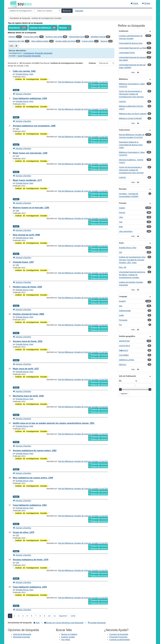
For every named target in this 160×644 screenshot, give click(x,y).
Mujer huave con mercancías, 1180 (30, 153)
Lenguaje (123, 296)
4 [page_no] (23, 616)
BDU (13, 4)
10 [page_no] (49, 616)
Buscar (67, 11)
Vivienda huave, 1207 (23, 262)
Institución (124, 31)
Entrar (146, 3)
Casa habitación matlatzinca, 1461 (30, 505)
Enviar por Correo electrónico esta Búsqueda (64, 623)
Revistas (63, 28)
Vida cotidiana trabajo (40, 41)
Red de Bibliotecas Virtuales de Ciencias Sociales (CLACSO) (83, 82)
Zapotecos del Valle (16, 41)
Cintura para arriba (31, 37)
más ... (13, 46)
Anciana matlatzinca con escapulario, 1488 (34, 126)
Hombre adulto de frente (65, 41)
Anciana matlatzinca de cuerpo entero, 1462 (35, 451)
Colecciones (124, 130)
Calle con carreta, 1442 (24, 71)
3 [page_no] (19, 616)
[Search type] (48, 11)
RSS (37, 623)
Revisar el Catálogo (69, 634)
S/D (18, 129)
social (20, 56)
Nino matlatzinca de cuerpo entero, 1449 (33, 478)
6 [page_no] (32, 616)
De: (121, 381)
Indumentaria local (76, 37)
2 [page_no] (14, 616)
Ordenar (92, 63)
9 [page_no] (44, 616)
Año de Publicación (128, 376)
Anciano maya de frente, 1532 (28, 341)
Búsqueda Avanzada (22, 637)
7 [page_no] (36, 616)
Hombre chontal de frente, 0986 (28, 314)
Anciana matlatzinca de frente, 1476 (31, 560)
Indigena (12, 37)
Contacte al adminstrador (120, 640)
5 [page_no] (27, 616)
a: (136, 381)
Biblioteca (123, 79)
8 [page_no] (40, 616)
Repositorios (14, 28)
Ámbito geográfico (127, 336)
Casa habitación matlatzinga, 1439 (30, 98)
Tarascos (104, 41)
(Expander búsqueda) (44, 53)
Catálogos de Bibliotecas (40, 28)
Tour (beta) (66, 640)
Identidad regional (98, 37)
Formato (123, 203)
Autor (121, 243)
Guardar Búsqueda (97, 623)
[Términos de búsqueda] (21, 11)
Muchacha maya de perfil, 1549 (28, 396)
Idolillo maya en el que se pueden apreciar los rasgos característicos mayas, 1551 (54, 423)
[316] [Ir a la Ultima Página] (73, 616)
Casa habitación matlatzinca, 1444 (30, 587)
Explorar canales (68, 637)
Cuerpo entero (88, 41)
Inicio (134, 3)
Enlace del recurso (98, 85)
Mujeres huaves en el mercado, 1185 (31, 208)
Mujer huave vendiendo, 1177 (27, 180)
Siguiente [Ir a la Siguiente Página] (63, 616)
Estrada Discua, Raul (25, 74)
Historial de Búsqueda (22, 634)
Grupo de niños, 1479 (24, 532)
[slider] (120, 389)
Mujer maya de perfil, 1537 (26, 369)
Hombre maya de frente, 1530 (27, 287)
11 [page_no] (55, 616)
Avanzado (79, 11)
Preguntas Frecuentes (118, 637)
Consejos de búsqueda (119, 634)
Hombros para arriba (54, 37)
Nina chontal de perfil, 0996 (26, 235)
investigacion (29, 53)
